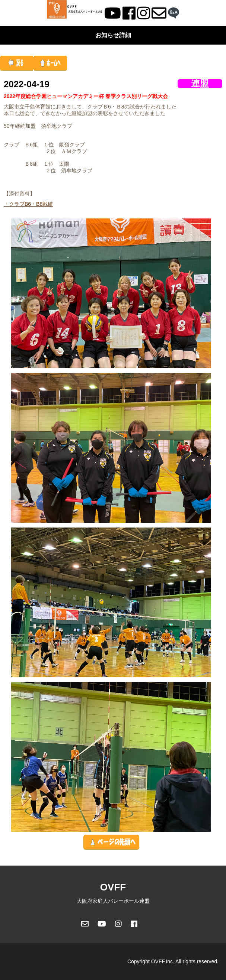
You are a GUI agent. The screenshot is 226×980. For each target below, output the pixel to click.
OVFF (113, 887)
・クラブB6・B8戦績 (28, 204)
